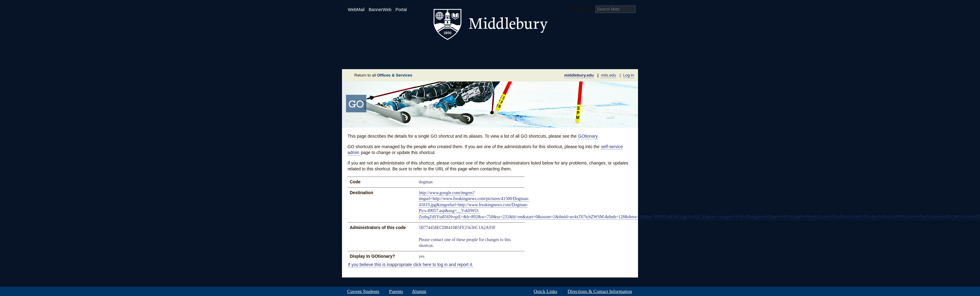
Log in (629, 75)
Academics (412, 51)
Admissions (364, 51)
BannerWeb (380, 10)
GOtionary (588, 136)
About (372, 60)
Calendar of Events (548, 60)
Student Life (460, 51)
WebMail (356, 10)
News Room (498, 60)
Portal (401, 10)
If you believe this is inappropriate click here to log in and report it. (410, 264)
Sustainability (426, 60)
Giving (463, 60)
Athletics (505, 51)
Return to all (383, 75)
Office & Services (608, 60)
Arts (540, 51)
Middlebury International (598, 51)
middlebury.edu (579, 75)
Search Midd (582, 9)
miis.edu (608, 75)
